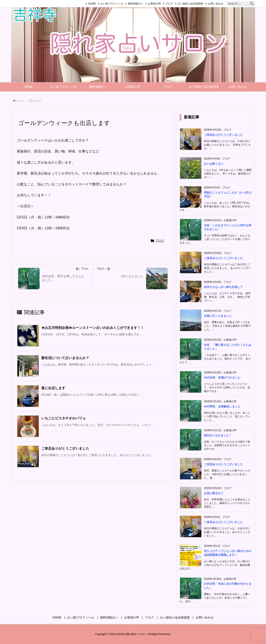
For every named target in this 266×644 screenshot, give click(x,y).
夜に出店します (53, 388)
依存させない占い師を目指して (223, 287)
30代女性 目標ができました (222, 378)
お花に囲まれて (214, 493)
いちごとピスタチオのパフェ (64, 418)
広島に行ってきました (218, 316)
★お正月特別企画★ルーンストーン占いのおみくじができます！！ (93, 328)
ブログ (169, 4)
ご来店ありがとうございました (65, 448)
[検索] (252, 4)
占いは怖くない (214, 164)
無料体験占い (136, 4)
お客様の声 (155, 4)
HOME (92, 4)
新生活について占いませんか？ (65, 358)
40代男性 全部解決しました (224, 406)
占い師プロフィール (112, 4)
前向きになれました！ (218, 435)
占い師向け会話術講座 (190, 4)
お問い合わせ (216, 4)
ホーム (20, 101)
